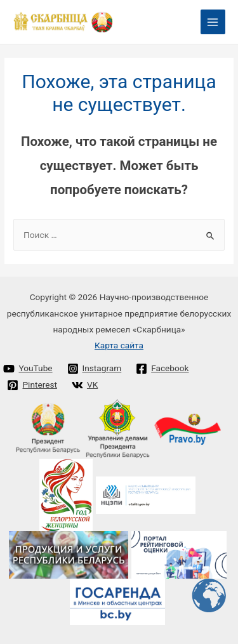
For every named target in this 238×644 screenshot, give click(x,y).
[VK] (84, 385)
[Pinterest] (32, 385)
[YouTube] (28, 369)
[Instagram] (94, 369)
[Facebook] (162, 369)
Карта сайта (119, 345)
